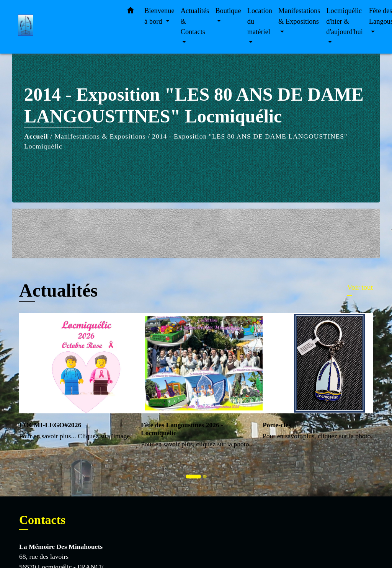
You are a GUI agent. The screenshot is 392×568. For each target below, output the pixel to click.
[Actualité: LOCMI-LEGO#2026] (74, 381)
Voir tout (360, 287)
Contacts (42, 520)
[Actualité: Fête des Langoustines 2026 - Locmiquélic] (196, 385)
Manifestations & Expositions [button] (299, 16)
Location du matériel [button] (260, 21)
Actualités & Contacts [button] (195, 21)
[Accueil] (66, 27)
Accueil (36, 136)
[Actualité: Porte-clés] (318, 381)
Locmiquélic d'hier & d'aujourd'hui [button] (345, 21)
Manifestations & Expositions (100, 136)
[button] (131, 12)
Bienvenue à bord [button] (159, 16)
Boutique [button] (228, 11)
